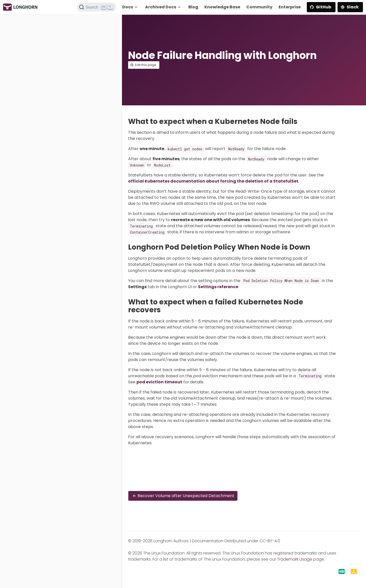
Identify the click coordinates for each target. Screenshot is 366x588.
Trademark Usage (295, 559)
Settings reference (218, 287)
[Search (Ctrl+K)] (97, 7)
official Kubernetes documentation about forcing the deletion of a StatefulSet (213, 181)
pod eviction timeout (159, 382)
